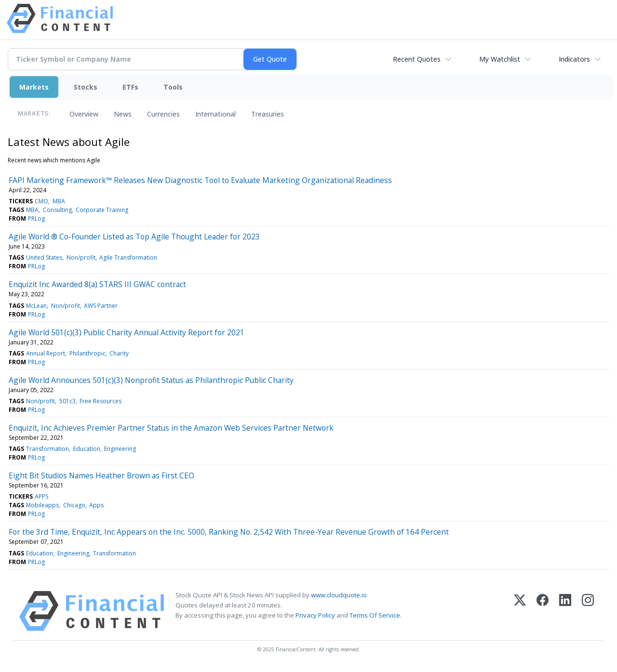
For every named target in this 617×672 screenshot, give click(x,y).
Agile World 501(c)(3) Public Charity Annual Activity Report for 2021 (127, 332)
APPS (41, 496)
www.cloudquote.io (339, 595)
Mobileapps (42, 505)
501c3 (67, 401)
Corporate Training (102, 210)
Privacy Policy (315, 615)
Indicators (574, 59)
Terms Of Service (375, 615)
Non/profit (81, 257)
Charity (119, 353)
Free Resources (101, 401)
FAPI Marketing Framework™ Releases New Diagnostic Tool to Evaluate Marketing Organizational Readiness (200, 180)
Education (87, 449)
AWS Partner (101, 306)
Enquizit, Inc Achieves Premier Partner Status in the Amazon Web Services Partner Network (171, 428)
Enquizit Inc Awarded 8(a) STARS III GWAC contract (97, 284)
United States (44, 257)
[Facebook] (543, 611)
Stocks (86, 87)
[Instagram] (588, 611)
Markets (34, 87)
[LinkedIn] (565, 611)
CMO (41, 201)
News (123, 114)
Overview (84, 114)
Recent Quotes (417, 59)
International (215, 114)
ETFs (130, 87)
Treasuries (268, 114)
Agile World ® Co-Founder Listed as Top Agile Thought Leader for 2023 (134, 237)
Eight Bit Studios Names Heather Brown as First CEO (101, 475)
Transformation (47, 449)
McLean (36, 306)
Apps (96, 505)
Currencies (163, 114)
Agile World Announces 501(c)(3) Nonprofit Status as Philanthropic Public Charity (151, 380)
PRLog (36, 218)
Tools (173, 87)
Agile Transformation (128, 257)
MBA (59, 201)
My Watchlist (500, 59)
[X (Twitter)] (520, 611)
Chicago (74, 505)
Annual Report (46, 353)
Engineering (120, 449)
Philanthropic (87, 353)
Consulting (57, 210)
